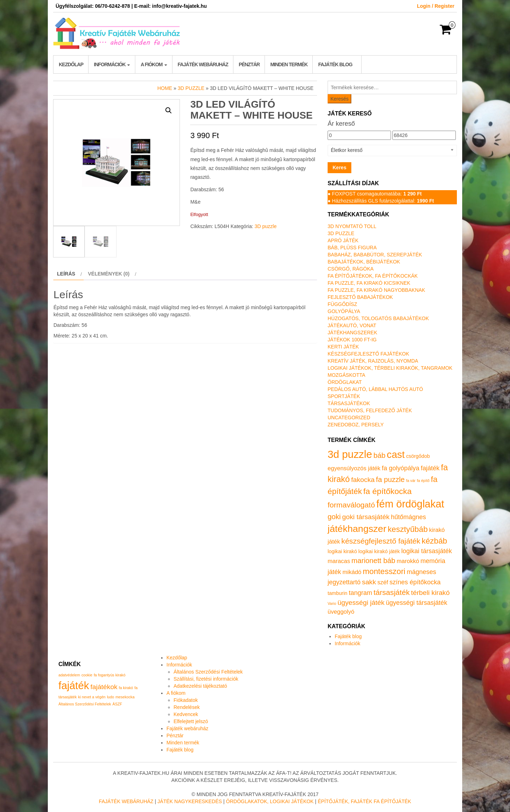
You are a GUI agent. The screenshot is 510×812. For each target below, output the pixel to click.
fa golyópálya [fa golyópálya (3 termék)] (401, 468)
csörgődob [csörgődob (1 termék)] (418, 456)
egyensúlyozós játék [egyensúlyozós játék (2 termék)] (354, 468)
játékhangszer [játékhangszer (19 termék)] (357, 529)
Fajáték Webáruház (126, 801)
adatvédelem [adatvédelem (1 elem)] (69, 675)
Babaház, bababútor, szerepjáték (375, 255)
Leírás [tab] (66, 274)
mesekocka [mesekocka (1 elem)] (125, 697)
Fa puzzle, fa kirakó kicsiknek (369, 283)
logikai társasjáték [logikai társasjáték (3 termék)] (427, 551)
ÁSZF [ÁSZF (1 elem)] (117, 704)
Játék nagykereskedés (190, 801)
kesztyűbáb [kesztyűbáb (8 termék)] (408, 529)
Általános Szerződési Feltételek (208, 672)
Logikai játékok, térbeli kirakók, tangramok (390, 368)
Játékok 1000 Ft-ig (352, 340)
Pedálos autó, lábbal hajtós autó (375, 389)
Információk (112, 64)
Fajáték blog (335, 64)
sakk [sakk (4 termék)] (369, 582)
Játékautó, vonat (352, 325)
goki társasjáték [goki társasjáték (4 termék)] (366, 517)
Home (165, 88)
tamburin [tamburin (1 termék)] (338, 593)
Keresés (339, 99)
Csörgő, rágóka (351, 269)
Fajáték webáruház (203, 64)
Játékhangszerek (352, 333)
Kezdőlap (71, 64)
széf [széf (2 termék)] (383, 582)
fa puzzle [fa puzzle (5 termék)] (390, 479)
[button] (169, 110)
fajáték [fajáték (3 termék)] (430, 468)
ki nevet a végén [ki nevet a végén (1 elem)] (92, 697)
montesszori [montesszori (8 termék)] (384, 571)
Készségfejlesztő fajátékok (368, 354)
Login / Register (436, 6)
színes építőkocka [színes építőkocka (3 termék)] (415, 582)
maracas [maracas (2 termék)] (339, 561)
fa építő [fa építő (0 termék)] (423, 481)
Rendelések (187, 707)
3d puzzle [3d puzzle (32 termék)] (350, 454)
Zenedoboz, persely (356, 425)
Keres (339, 167)
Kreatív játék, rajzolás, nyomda (373, 361)
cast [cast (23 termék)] (396, 455)
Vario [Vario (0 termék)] (332, 603)
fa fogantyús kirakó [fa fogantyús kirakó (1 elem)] (110, 675)
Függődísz (342, 304)
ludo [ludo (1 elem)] (110, 697)
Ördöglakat (345, 382)
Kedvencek (186, 714)
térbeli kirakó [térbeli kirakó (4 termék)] (430, 593)
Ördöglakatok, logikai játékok (270, 801)
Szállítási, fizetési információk (206, 679)
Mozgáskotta (346, 375)
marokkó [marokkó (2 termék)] (408, 561)
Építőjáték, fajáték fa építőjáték (364, 801)
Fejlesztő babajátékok (360, 297)
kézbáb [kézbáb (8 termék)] (435, 541)
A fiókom (154, 64)
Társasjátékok (349, 403)
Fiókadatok (186, 700)
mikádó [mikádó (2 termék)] (352, 572)
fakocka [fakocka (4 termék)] (363, 480)
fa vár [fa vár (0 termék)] (411, 481)
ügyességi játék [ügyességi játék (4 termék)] (361, 603)
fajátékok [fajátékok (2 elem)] (104, 687)
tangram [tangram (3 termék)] (361, 593)
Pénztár (249, 64)
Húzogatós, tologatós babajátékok (378, 318)
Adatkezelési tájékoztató (200, 686)
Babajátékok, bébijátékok (364, 262)
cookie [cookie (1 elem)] (87, 675)
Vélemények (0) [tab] (109, 274)
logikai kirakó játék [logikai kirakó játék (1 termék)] (379, 551)
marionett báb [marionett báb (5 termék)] (373, 561)
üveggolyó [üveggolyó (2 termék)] (341, 612)
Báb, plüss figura (352, 248)
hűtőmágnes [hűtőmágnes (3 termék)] (409, 517)
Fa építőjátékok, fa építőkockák (373, 276)
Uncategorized (349, 418)
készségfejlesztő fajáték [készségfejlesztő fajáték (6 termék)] (381, 541)
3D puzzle (191, 88)
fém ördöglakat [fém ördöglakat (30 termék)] (410, 504)
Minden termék (289, 64)
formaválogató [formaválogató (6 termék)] (351, 505)
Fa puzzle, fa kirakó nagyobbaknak (376, 290)
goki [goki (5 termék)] (334, 517)
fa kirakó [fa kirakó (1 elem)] (126, 688)
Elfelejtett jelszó (191, 721)
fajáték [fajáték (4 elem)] (74, 685)
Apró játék (343, 240)
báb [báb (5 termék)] (379, 455)
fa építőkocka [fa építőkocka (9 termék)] (387, 491)
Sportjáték (344, 396)
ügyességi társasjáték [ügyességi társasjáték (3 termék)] (417, 603)
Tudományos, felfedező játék (370, 410)
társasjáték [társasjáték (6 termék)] (392, 592)
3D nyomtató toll (352, 226)
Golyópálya (344, 311)
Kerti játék (343, 347)
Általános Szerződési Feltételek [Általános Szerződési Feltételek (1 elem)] (85, 704)
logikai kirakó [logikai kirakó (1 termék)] (342, 551)
